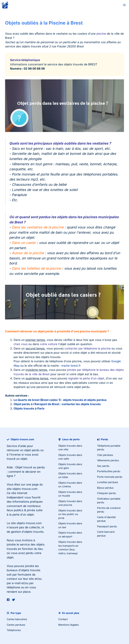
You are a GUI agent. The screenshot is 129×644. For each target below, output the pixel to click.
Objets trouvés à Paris (29, 408)
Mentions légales (69, 625)
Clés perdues (105, 455)
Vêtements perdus (108, 460)
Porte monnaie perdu (110, 477)
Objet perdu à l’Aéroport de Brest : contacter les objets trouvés (57, 404)
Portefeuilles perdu (109, 471)
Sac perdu (103, 466)
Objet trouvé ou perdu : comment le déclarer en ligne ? (26, 472)
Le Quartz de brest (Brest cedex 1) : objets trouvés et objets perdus (60, 400)
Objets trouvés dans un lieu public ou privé (70, 514)
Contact (63, 619)
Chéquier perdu (106, 493)
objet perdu (32, 450)
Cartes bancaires (17, 619)
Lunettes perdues (108, 482)
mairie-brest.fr (71, 366)
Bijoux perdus (105, 488)
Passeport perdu (107, 526)
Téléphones (14, 630)
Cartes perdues (16, 625)
